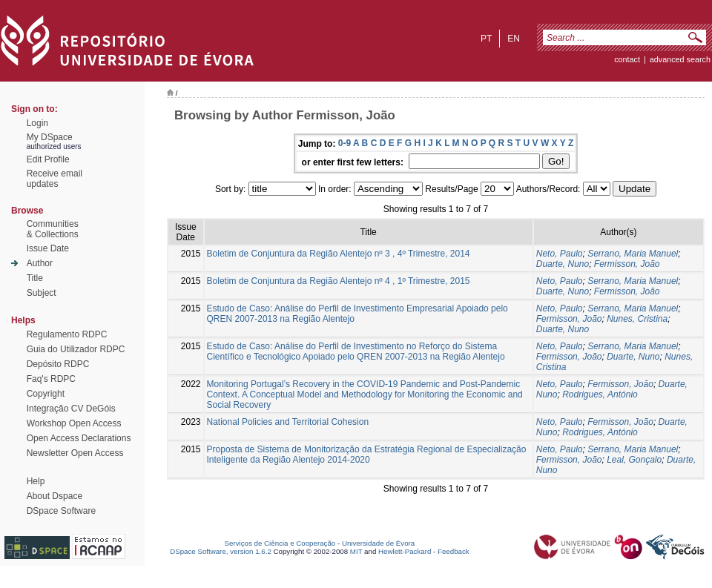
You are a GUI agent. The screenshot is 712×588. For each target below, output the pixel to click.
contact (627, 59)
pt (486, 39)
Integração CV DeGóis (71, 409)
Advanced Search (680, 59)
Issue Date (48, 248)
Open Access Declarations (79, 438)
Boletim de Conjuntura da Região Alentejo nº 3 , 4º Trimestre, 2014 (339, 254)
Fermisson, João (627, 264)
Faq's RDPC (51, 379)
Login (37, 123)
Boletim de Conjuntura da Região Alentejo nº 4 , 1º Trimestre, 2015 (339, 281)
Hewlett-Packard (405, 551)
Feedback (454, 551)
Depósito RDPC (58, 364)
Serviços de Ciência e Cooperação (280, 543)
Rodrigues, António (600, 394)
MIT (356, 551)
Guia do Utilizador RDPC (76, 349)
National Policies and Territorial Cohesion (288, 422)
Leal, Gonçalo (634, 460)
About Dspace (55, 496)
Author (40, 263)
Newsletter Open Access (75, 453)
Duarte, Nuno (563, 264)
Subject (42, 293)
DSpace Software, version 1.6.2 (221, 551)
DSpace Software (61, 511)
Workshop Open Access (74, 423)
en (514, 39)
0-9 (345, 143)
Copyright (46, 394)
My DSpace (50, 137)
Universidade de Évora (378, 543)
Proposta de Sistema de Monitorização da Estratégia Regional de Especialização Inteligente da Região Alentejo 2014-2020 (367, 455)
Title (35, 278)
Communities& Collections (53, 229)
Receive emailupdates (55, 179)
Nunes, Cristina (637, 319)
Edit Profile (48, 159)
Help (36, 481)
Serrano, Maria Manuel (633, 254)
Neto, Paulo (560, 254)
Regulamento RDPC (67, 334)
